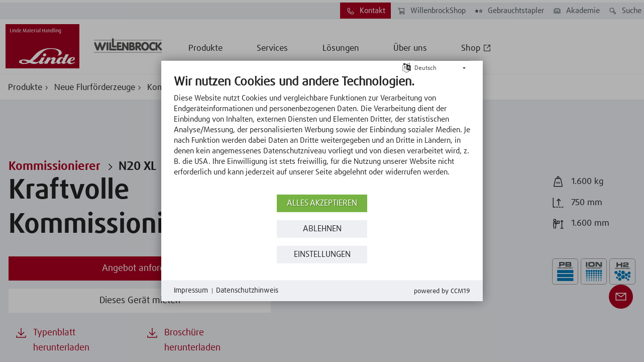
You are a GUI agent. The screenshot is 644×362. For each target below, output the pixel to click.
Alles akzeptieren (322, 203)
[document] (322, 133)
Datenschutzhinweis (247, 291)
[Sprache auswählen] (407, 67)
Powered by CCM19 (442, 291)
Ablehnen (322, 229)
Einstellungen (322, 255)
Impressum (191, 291)
